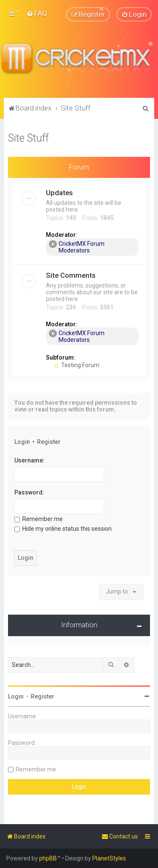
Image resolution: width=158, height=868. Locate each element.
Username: (29, 460)
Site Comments (71, 275)
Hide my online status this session (63, 529)
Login (22, 442)
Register (49, 442)
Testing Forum (77, 365)
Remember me (39, 519)
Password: (29, 492)
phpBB (48, 858)
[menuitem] (37, 13)
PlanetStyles (109, 858)
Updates (59, 193)
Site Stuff (28, 138)
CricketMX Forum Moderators (77, 247)
